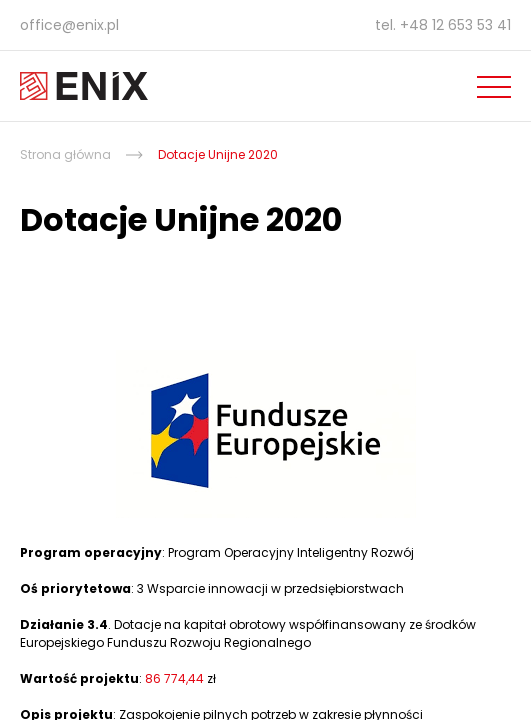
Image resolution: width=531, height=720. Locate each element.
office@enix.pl (69, 25)
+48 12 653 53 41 (455, 25)
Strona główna (65, 154)
